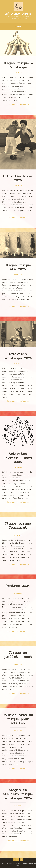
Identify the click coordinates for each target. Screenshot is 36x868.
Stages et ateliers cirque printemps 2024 (18, 794)
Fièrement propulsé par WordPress (11, 864)
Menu (18, 27)
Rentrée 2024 (18, 586)
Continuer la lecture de (20, 104)
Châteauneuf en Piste (18, 14)
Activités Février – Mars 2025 (18, 458)
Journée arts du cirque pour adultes (18, 719)
